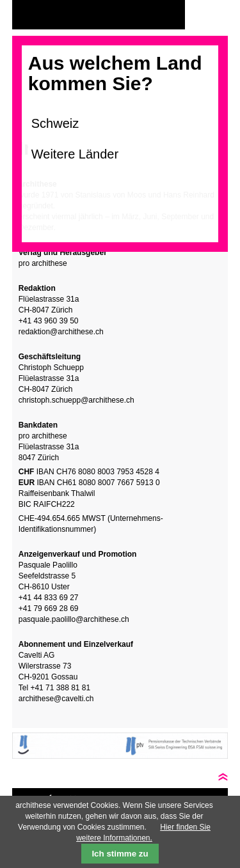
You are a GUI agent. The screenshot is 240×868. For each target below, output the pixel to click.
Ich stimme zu (120, 854)
